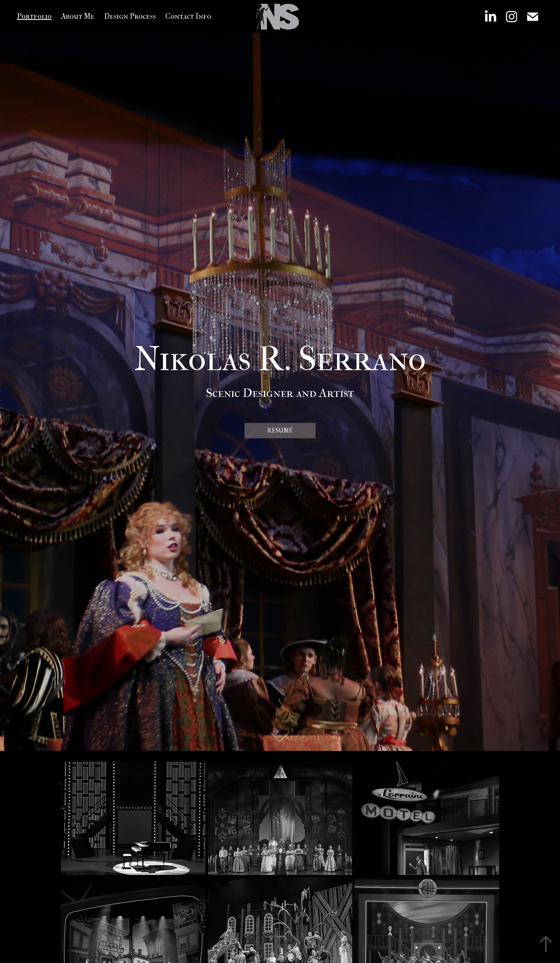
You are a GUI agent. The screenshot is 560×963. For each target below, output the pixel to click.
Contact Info (188, 16)
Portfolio (34, 16)
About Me (78, 16)
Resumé (280, 430)
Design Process (130, 16)
